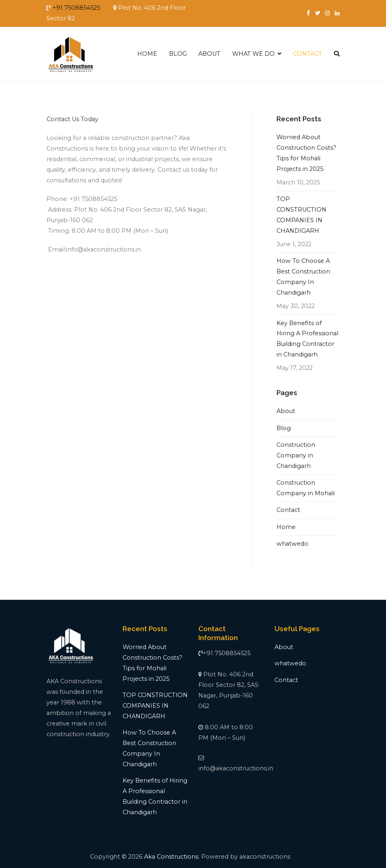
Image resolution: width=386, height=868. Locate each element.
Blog (284, 428)
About (286, 411)
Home (286, 527)
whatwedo (292, 544)
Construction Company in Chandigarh (296, 455)
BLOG (178, 54)
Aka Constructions (171, 857)
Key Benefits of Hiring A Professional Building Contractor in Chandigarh (307, 339)
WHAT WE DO (253, 54)
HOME (147, 54)
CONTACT (308, 54)
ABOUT (209, 54)
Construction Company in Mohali (306, 488)
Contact (288, 510)
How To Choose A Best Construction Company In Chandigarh (303, 277)
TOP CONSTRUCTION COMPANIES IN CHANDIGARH (302, 215)
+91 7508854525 (76, 8)
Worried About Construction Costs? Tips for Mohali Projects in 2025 (306, 153)
